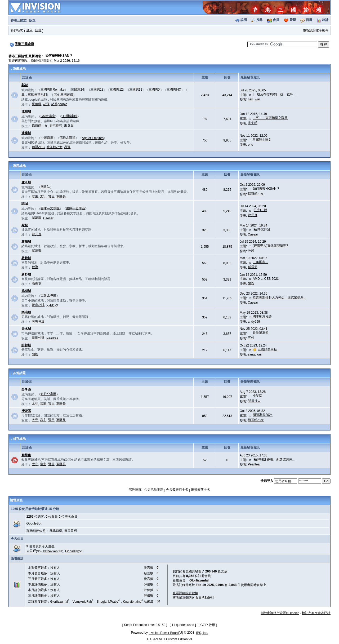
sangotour (255, 354)
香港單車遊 (261, 333)
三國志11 (136, 90)
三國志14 (77, 90)
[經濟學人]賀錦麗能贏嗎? (270, 246)
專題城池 (19, 166)
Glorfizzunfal (60, 602)
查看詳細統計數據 (185, 593)
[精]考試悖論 (262, 229)
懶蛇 (251, 283)
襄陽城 (26, 242)
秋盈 (35, 267)
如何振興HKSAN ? (59, 56)
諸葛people (59, 104)
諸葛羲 (37, 218)
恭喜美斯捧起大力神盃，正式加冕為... (279, 297)
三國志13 (97, 90)
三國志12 (116, 90)
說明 (244, 20)
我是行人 (254, 401)
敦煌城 (26, 258)
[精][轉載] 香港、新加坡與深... (274, 459)
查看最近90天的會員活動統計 (193, 598)
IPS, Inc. (202, 633)
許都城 (26, 345)
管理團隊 (135, 490)
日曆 (309, 20)
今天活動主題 (154, 490)
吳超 (251, 251)
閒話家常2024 (263, 415)
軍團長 (61, 196)
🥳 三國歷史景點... (266, 349)
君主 (35, 196)
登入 (29, 30)
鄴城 (25, 85)
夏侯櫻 (37, 104)
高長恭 (37, 283)
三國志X (154, 90)
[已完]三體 (260, 210)
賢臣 (51, 196)
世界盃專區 (48, 295)
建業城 (26, 133)
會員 (276, 20)
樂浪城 (26, 312)
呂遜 (67, 147)
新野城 (26, 274)
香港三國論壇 (24, 44)
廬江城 (26, 182)
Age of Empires (93, 138)
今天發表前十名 (177, 490)
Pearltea (52, 338)
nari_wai (254, 99)
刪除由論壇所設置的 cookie (280, 613)
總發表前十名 (200, 490)
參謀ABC (38, 147)
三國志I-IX (174, 90)
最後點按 (56, 530)
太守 (43, 196)
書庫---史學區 (75, 208)
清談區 (26, 411)
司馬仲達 (38, 321)
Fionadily (72, 551)
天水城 (26, 329)
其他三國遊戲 (63, 95)
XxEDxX (52, 305)
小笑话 (257, 396)
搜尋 (259, 20)
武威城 (26, 291)
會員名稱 (70, 530)
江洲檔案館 (69, 116)
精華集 (26, 455)
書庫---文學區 (50, 208)
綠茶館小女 (40, 126)
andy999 (254, 322)
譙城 (25, 204)
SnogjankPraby (108, 602)
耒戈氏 (69, 126)
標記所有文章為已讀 (316, 613)
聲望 (293, 20)
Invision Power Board (164, 633)
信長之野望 (68, 137)
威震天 (253, 267)
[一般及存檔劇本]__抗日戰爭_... (275, 94)
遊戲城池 (19, 69)
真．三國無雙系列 (34, 95)
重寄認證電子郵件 (316, 30)
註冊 (38, 30)
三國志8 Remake (53, 90)
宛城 (25, 225)
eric (250, 145)
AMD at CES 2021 (266, 279)
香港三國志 (19, 20)
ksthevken (51, 551)
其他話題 (19, 373)
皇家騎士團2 (262, 140)
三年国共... (260, 262)
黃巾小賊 (38, 305)
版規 (32, 20)
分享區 (26, 389)
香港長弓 (56, 126)
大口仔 (31, 551)
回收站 (45, 187)
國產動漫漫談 (262, 317)
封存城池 (19, 439)
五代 (251, 338)
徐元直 (253, 215)
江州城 (26, 112)
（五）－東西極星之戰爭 (270, 118)
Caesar (48, 218)
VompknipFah (83, 602)
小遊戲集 (47, 137)
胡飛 (46, 104)
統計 (325, 20)
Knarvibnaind (133, 602)
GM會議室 (48, 116)
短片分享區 (48, 394)
